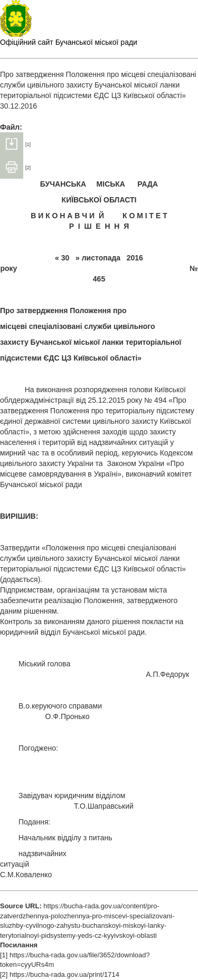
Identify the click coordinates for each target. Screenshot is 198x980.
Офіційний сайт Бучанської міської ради (69, 42)
